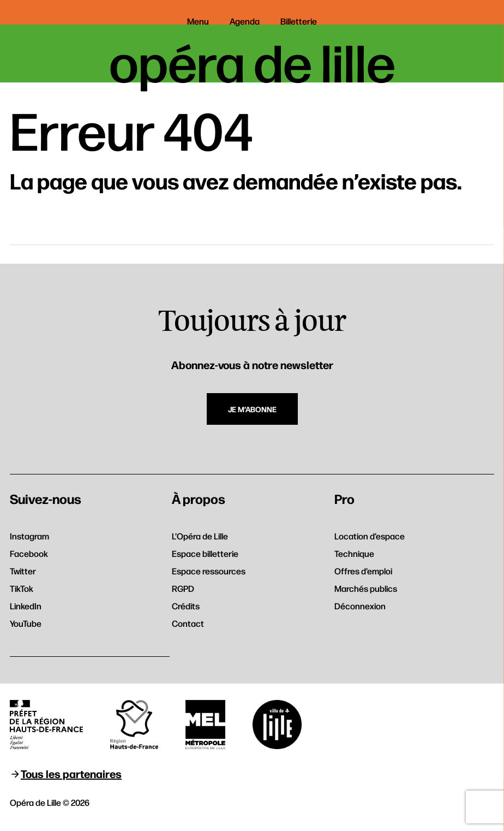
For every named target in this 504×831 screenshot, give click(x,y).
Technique (354, 553)
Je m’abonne (252, 409)
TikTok (22, 588)
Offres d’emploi (363, 571)
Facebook (29, 553)
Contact (188, 623)
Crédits (186, 606)
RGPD (183, 588)
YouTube (26, 623)
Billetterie (299, 21)
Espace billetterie (205, 553)
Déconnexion (360, 606)
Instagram (29, 536)
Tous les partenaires (71, 773)
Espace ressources (209, 571)
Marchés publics (366, 588)
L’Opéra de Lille (200, 536)
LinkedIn (26, 606)
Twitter (23, 571)
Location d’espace (370, 536)
